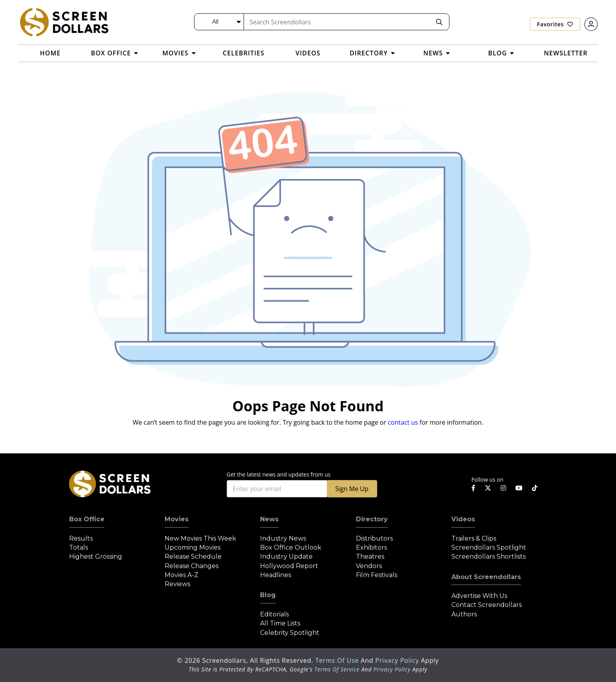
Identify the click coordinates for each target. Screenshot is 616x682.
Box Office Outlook (291, 547)
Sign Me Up (352, 489)
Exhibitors (371, 547)
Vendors (369, 566)
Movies (177, 519)
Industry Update (286, 556)
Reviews (177, 584)
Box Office (87, 519)
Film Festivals (377, 575)
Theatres (370, 556)
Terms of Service (337, 669)
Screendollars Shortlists (489, 556)
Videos (463, 519)
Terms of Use (338, 660)
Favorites (555, 24)
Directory (372, 519)
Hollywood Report (289, 566)
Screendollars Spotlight (489, 547)
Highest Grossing (96, 556)
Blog (268, 595)
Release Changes (192, 566)
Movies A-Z (181, 575)
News (269, 519)
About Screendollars (486, 577)
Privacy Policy (398, 660)
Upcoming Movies (192, 547)
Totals (79, 547)
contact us (403, 422)
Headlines (276, 575)
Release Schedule (193, 556)
